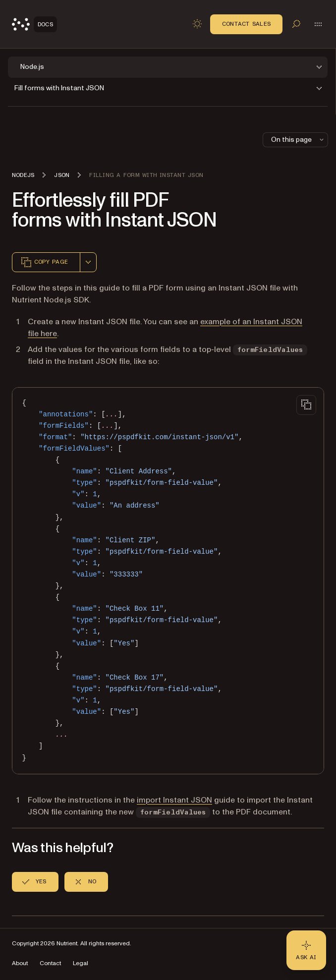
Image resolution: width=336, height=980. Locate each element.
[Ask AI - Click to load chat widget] (306, 950)
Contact (50, 963)
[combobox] (88, 262)
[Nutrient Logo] (34, 24)
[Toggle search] (296, 24)
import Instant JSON (174, 800)
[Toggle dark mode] (197, 24)
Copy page (44, 262)
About (20, 963)
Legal (81, 963)
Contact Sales (246, 24)
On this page (298, 140)
